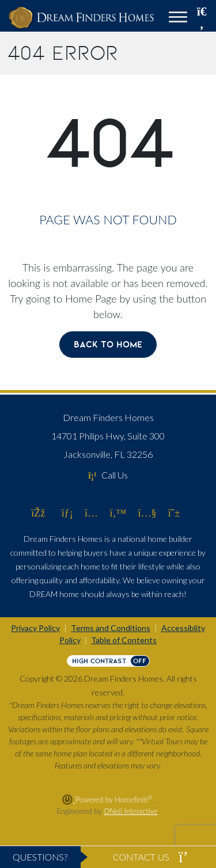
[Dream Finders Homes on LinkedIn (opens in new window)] (67, 513)
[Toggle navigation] (178, 18)
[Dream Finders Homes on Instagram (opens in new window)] (91, 513)
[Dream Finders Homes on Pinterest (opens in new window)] (174, 513)
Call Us (108, 475)
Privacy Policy (35, 628)
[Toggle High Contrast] (108, 661)
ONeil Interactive (131, 811)
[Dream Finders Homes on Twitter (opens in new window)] (118, 513)
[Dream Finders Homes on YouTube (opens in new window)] (147, 513)
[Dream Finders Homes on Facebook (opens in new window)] (38, 513)
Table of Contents (124, 640)
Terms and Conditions (111, 628)
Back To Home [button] (108, 344)
